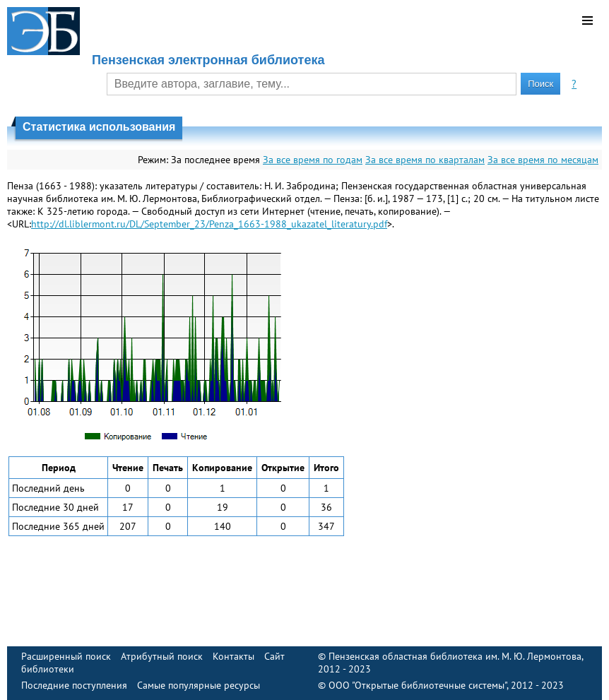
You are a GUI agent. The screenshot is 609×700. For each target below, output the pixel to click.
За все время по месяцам (543, 160)
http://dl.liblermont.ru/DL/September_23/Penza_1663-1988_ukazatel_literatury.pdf (209, 224)
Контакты (233, 656)
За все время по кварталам (425, 160)
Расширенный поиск (66, 656)
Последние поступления (74, 685)
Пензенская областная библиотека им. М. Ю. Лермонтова (455, 656)
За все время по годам (313, 160)
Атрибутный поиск (162, 656)
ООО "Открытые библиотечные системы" (418, 685)
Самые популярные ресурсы (199, 685)
